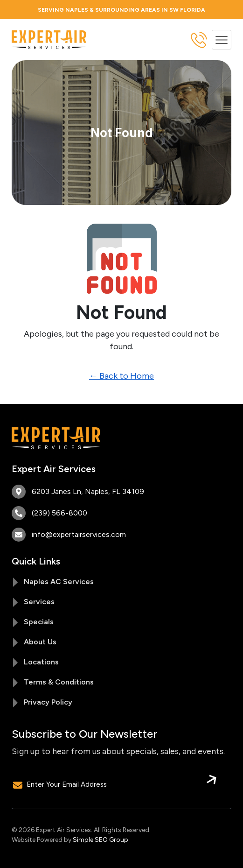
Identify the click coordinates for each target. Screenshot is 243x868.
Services (39, 602)
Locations (41, 662)
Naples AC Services (59, 582)
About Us (40, 642)
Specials (39, 622)
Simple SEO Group (101, 840)
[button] (222, 40)
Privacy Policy (48, 702)
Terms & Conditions (59, 682)
